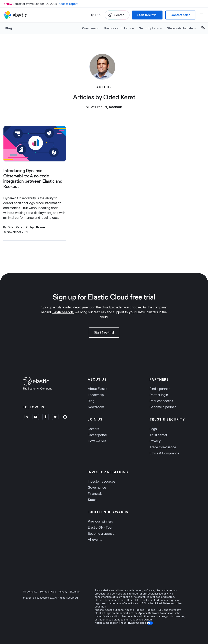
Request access (161, 401)
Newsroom (96, 407)
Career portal (97, 435)
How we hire (97, 441)
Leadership (96, 395)
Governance (97, 487)
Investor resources (102, 481)
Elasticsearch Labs (117, 28)
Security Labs (149, 28)
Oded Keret (16, 227)
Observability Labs (180, 28)
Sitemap (75, 592)
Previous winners (100, 521)
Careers (93, 429)
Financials (95, 494)
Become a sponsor (102, 533)
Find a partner (160, 389)
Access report (68, 4)
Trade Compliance (163, 447)
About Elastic (97, 389)
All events (95, 540)
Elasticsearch (62, 312)
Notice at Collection (106, 623)
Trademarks (30, 592)
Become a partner (163, 407)
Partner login (159, 395)
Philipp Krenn (35, 227)
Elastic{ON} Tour (100, 527)
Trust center (158, 435)
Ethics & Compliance (164, 453)
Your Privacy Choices (133, 623)
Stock (92, 500)
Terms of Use (48, 592)
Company (89, 28)
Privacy (155, 441)
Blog (8, 28)
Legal (153, 429)
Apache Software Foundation (156, 613)
